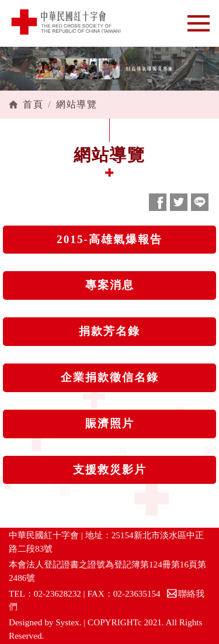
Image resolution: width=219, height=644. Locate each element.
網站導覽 (77, 104)
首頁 (33, 104)
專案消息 (110, 285)
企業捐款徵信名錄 (110, 377)
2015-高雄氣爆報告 (109, 239)
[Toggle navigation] (199, 23)
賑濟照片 (110, 423)
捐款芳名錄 (109, 331)
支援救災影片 (110, 470)
